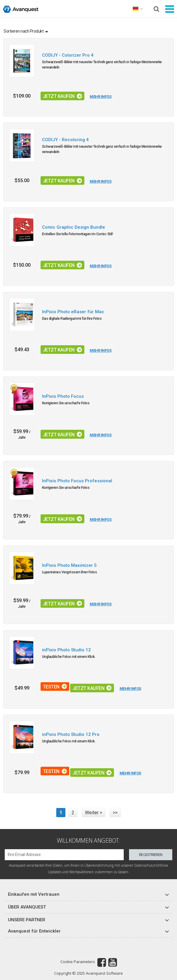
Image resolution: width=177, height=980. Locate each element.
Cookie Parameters (78, 962)
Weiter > (94, 813)
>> (115, 813)
